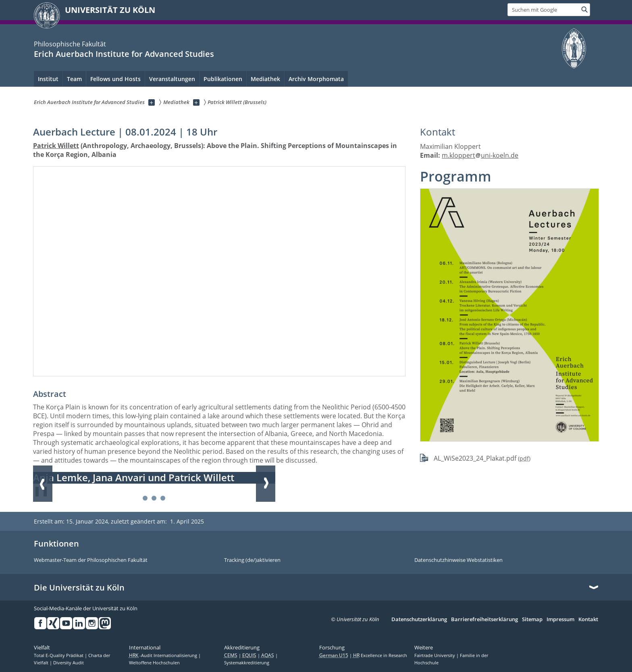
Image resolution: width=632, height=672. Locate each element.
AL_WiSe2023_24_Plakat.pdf (475, 458)
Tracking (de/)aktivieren (252, 560)
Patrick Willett (56, 146)
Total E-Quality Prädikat (59, 655)
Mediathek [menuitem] (265, 79)
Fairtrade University (435, 655)
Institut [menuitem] (48, 79)
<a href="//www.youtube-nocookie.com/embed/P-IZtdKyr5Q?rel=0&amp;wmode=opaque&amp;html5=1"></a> (219, 271)
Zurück (43, 484)
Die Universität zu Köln (79, 588)
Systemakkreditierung (247, 663)
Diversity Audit (69, 663)
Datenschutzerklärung (419, 620)
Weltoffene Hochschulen (154, 663)
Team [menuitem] (74, 79)
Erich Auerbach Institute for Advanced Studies (124, 54)
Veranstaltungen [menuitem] (172, 79)
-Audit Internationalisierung (164, 655)
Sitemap (532, 620)
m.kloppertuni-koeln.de (480, 155)
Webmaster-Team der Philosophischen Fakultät (91, 560)
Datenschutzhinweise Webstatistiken (458, 560)
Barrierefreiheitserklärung (484, 620)
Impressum (560, 620)
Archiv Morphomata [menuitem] (316, 79)
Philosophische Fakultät (70, 44)
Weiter (266, 484)
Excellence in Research (380, 655)
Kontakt (588, 620)
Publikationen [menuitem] (223, 79)
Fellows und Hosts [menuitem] (115, 79)
